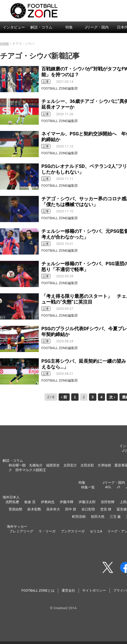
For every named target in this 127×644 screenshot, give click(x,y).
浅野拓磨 (12, 502)
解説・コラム (41, 27)
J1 (118, 487)
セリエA (96, 531)
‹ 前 (64, 397)
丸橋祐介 (36, 465)
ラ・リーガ (47, 531)
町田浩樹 (79, 517)
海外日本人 (11, 497)
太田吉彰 (87, 465)
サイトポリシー (94, 590)
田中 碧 (71, 509)
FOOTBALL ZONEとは (38, 590)
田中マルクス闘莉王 (31, 470)
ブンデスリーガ (73, 531)
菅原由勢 (15, 509)
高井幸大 (53, 509)
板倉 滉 (30, 502)
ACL (108, 487)
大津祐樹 (104, 465)
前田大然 (98, 517)
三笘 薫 (115, 517)
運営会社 (68, 590)
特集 (69, 27)
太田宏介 (70, 465)
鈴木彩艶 (34, 509)
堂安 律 (106, 509)
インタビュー (14, 27)
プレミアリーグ (21, 531)
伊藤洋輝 (67, 502)
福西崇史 (53, 465)
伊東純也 (48, 502)
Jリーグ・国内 (97, 27)
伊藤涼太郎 (87, 502)
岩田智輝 (108, 502)
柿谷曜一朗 (17, 465)
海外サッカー (17, 527)
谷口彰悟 (88, 509)
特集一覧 (88, 487)
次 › (112, 397)
